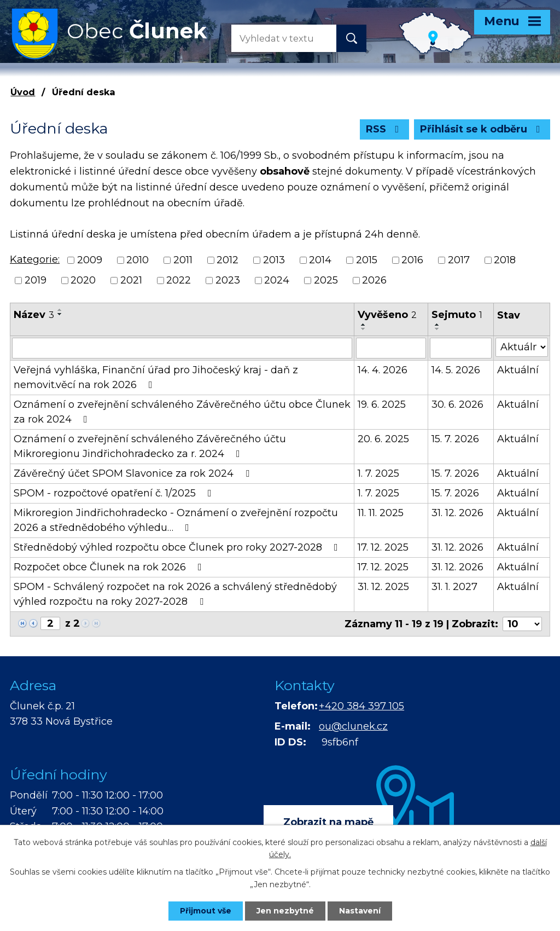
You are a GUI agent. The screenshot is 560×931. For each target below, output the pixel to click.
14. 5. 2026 (456, 370)
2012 (227, 260)
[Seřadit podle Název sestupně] (60, 314)
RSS (385, 129)
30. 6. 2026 (457, 404)
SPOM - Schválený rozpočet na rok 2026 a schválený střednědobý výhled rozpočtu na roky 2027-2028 (175, 594)
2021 (131, 280)
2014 (320, 260)
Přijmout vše (206, 911)
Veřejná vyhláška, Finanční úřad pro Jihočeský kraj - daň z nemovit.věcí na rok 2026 (156, 377)
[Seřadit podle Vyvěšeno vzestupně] (364, 325)
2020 (83, 280)
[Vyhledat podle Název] (182, 348)
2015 (367, 260)
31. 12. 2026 (457, 513)
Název (34, 315)
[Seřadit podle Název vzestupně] (60, 310)
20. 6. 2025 (383, 439)
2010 (138, 260)
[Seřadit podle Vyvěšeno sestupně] (364, 329)
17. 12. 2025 (383, 547)
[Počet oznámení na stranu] (522, 624)
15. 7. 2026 (455, 439)
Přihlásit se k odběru (482, 129)
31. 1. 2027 (454, 587)
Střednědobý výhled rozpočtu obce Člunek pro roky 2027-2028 (178, 547)
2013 (274, 260)
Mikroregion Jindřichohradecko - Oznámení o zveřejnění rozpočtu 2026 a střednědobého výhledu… (176, 520)
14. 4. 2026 (383, 370)
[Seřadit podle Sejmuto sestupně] (437, 329)
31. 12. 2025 (383, 587)
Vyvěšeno (387, 315)
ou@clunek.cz (353, 726)
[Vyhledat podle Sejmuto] (461, 348)
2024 (277, 280)
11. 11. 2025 (381, 513)
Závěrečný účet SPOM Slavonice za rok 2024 (134, 473)
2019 (36, 280)
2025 (326, 280)
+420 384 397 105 (361, 706)
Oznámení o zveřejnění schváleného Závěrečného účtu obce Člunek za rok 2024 (182, 412)
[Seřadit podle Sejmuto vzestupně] (437, 325)
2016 (412, 260)
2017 (459, 260)
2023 (228, 280)
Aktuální (518, 370)
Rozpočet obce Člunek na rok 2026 (110, 567)
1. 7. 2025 (378, 473)
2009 (90, 260)
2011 (183, 260)
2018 (505, 260)
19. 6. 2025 (382, 404)
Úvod (23, 92)
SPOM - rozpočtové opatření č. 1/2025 (115, 493)
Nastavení (360, 911)
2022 (179, 280)
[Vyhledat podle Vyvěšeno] (391, 348)
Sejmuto (457, 315)
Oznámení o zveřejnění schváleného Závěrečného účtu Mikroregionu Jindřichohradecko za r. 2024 (150, 446)
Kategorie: (35, 259)
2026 (374, 280)
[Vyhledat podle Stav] (522, 347)
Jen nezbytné (285, 911)
